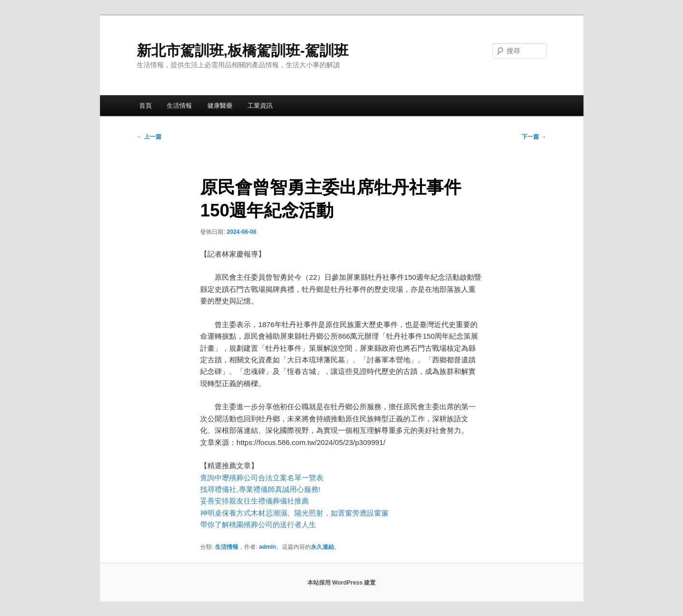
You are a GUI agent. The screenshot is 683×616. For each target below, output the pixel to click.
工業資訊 (260, 106)
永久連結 (322, 547)
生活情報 (179, 106)
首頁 (145, 106)
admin (268, 547)
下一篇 (534, 137)
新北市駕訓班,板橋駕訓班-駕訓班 (243, 50)
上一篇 (149, 137)
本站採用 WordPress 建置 (342, 583)
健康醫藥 (220, 106)
